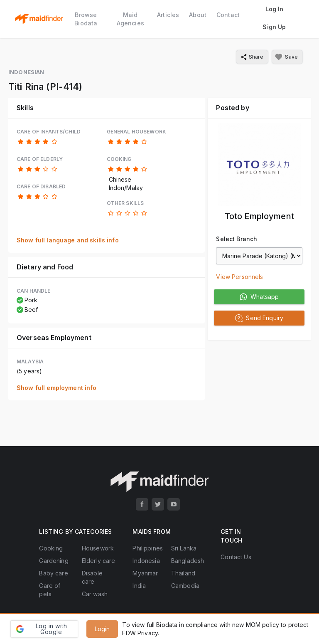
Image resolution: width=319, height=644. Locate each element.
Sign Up (274, 27)
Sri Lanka (184, 548)
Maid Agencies (130, 19)
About (198, 15)
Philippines (148, 548)
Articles (168, 15)
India (139, 586)
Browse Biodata (86, 19)
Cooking (51, 548)
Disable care (92, 577)
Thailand (183, 573)
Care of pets (50, 590)
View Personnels (239, 277)
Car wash (95, 594)
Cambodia (185, 586)
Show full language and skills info (68, 240)
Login (102, 629)
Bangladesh (188, 561)
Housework (98, 548)
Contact (228, 15)
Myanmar (145, 573)
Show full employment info (57, 388)
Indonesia (146, 561)
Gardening (54, 561)
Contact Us (236, 557)
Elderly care (99, 561)
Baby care (53, 573)
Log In (275, 9)
